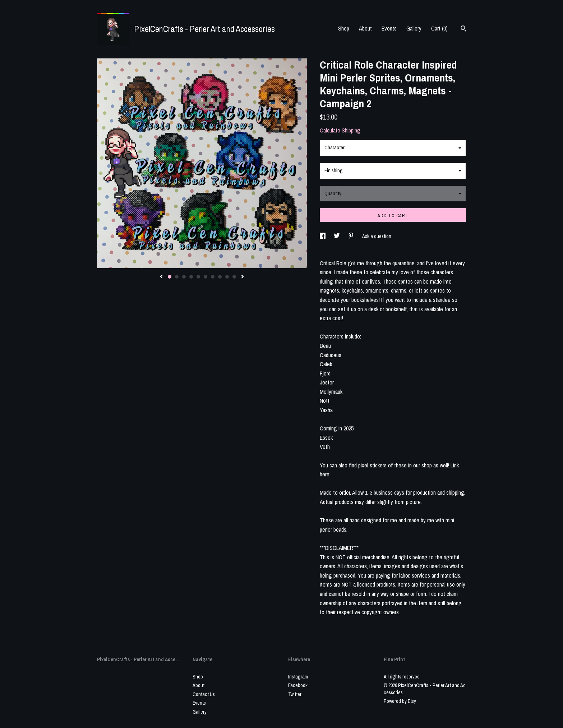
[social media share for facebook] (323, 236)
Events (389, 28)
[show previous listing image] (161, 277)
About (365, 28)
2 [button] (177, 277)
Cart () (439, 28)
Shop (344, 28)
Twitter (295, 694)
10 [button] (234, 277)
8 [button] (220, 277)
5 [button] (198, 277)
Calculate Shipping (340, 130)
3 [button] (184, 277)
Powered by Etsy (400, 701)
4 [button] (191, 277)
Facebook (298, 685)
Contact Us (204, 694)
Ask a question (377, 236)
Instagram (298, 677)
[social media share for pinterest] (352, 236)
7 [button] (213, 277)
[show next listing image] (243, 277)
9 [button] (227, 277)
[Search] (464, 29)
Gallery (414, 28)
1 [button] (170, 277)
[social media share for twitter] (337, 236)
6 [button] (206, 277)
